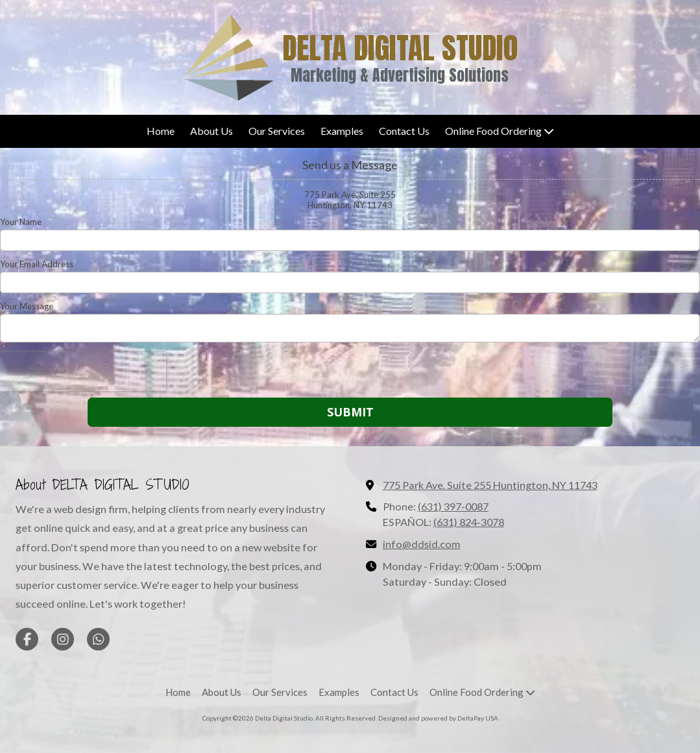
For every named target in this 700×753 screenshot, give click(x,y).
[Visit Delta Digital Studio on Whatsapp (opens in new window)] (98, 639)
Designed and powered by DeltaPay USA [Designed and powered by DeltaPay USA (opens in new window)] (438, 718)
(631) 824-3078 (469, 522)
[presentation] (83, 372)
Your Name (21, 222)
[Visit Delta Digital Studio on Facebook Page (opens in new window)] (27, 639)
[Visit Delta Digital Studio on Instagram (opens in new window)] (63, 639)
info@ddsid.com (422, 544)
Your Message (27, 306)
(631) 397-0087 (453, 506)
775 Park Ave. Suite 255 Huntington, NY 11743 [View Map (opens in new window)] (490, 485)
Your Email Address (37, 264)
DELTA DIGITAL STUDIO (400, 48)
